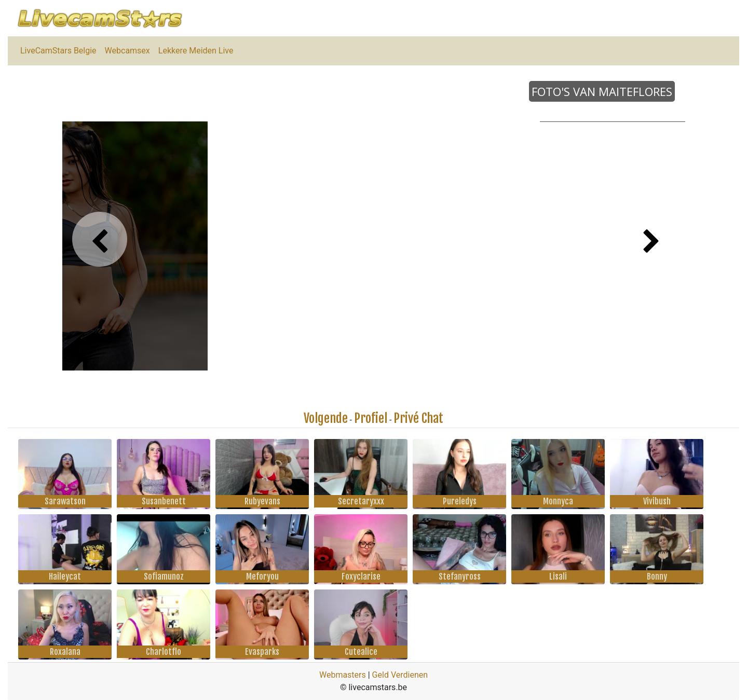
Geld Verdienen (400, 675)
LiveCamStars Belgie (58, 51)
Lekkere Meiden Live (196, 51)
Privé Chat (418, 418)
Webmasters (343, 675)
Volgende (326, 418)
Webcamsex (127, 51)
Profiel (371, 418)
